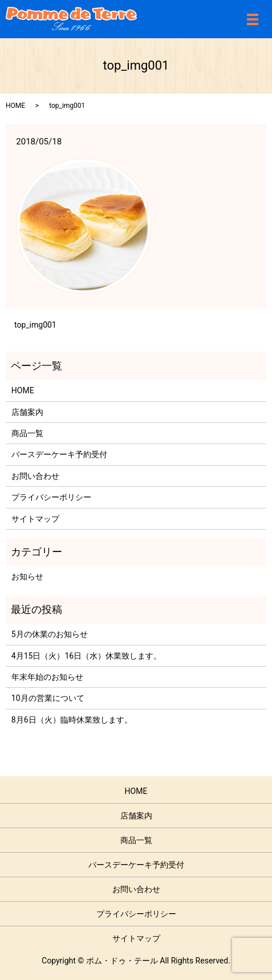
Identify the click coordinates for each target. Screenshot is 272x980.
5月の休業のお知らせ (50, 634)
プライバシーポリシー (51, 497)
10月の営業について (48, 698)
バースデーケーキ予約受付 (59, 454)
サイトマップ (35, 519)
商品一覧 (27, 433)
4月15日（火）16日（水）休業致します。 (86, 656)
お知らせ (27, 576)
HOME (15, 106)
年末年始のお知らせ (47, 677)
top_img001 (35, 325)
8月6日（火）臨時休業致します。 (72, 720)
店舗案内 (27, 412)
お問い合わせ (35, 476)
